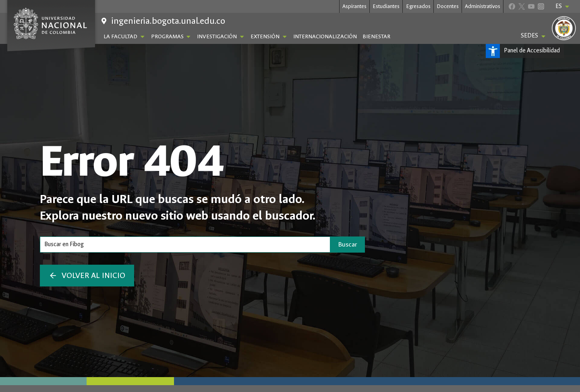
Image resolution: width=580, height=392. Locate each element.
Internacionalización (325, 36)
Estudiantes (386, 6)
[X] (521, 6)
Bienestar (376, 36)
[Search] (185, 245)
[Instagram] (541, 6)
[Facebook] (512, 6)
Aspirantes (354, 6)
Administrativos (483, 6)
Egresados (418, 6)
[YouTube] (531, 6)
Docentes (448, 6)
